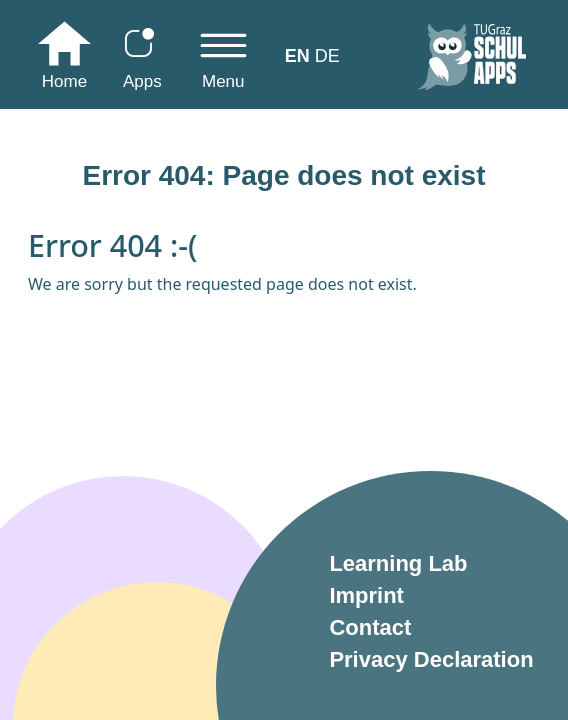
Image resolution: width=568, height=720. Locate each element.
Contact (370, 627)
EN (297, 56)
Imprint (366, 595)
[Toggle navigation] (223, 60)
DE (327, 56)
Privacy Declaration (431, 659)
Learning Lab (398, 563)
